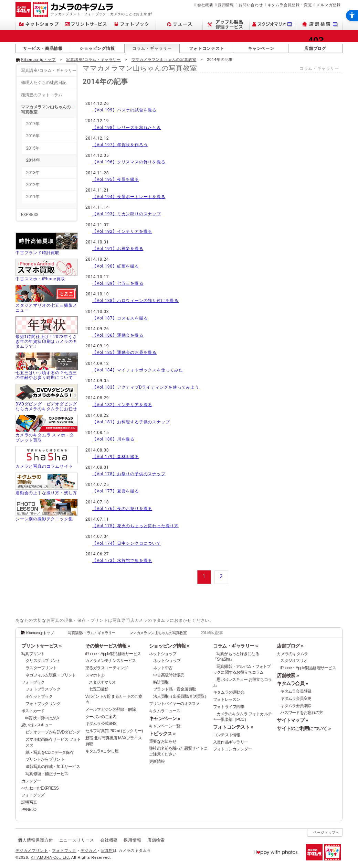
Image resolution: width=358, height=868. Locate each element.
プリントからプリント (45, 759)
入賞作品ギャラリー (231, 742)
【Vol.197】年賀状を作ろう (120, 145)
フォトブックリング (43, 704)
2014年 (33, 160)
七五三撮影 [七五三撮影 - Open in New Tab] (98, 689)
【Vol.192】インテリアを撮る (122, 231)
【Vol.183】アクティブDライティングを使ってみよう (146, 387)
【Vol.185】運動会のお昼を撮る (124, 352)
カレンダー (31, 781)
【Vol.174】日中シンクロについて (127, 543)
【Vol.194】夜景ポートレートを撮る (129, 197)
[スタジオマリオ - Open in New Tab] (273, 24)
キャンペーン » (165, 718)
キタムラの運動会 (229, 692)
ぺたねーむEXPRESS (40, 788)
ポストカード (33, 711)
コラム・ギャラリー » (235, 646)
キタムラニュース (165, 711)
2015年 (33, 148)
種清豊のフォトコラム (42, 95)
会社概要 (205, 5)
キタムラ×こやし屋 (102, 751)
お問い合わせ (251, 5)
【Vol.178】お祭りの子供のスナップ (129, 474)
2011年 (33, 197)
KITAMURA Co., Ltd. (50, 857)
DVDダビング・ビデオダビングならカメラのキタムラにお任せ (46, 406)
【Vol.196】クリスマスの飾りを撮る (129, 162)
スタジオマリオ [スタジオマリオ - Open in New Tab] (102, 682)
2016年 (33, 136)
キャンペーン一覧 (165, 726)
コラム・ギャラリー (152, 48)
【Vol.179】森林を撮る (116, 457)
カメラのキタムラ (292, 654)
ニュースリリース (77, 840)
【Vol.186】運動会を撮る (118, 335)
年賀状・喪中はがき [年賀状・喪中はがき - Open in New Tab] (42, 718)
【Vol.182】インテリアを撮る (122, 405)
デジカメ (89, 850)
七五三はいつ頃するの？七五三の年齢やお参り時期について (46, 375)
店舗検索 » (288, 675)
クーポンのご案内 (101, 717)
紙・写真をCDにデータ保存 (50, 752)
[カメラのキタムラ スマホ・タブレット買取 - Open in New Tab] (47, 429)
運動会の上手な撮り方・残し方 (46, 493)
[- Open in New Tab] (328, 59)
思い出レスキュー (37, 725)
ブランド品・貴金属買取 (175, 689)
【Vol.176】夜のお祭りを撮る (122, 509)
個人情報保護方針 (35, 840)
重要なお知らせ (163, 741)
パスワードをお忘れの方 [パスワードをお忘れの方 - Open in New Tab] (302, 713)
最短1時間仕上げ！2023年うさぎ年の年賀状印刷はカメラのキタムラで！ (46, 342)
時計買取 (161, 682)
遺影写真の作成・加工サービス (53, 767)
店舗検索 (156, 840)
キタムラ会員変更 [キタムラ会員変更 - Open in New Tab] (296, 698)
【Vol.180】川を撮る (113, 439)
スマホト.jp (95, 675)
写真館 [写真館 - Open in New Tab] (107, 850)
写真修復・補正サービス (47, 774)
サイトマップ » (292, 720)
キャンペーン (261, 48)
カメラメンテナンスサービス (111, 661)
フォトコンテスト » (233, 727)
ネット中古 (163, 668)
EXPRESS (30, 215)
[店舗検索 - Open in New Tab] (319, 24)
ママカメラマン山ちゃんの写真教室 (164, 60)
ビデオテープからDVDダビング (53, 732)
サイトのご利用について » (304, 728)
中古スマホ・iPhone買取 (40, 279)
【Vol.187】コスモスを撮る (120, 318)
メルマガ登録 (329, 5)
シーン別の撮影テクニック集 (44, 519)
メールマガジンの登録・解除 (111, 709)
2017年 (33, 124)
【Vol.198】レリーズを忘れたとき (127, 128)
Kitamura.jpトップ (39, 60)
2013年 (33, 173)
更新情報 (157, 761)
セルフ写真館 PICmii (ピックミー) (114, 731)
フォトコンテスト (207, 48)
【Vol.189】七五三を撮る (118, 283)
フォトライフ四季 (229, 707)
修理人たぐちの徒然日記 (44, 83)
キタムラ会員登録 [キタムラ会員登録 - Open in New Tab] (296, 691)
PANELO (29, 810)
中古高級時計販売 (169, 675)
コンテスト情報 (227, 735)
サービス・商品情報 (43, 48)
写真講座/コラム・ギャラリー (93, 60)
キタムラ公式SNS (101, 724)
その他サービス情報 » (108, 646)
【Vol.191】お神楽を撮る (118, 249)
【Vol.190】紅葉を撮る (116, 266)
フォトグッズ (33, 795)
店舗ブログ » (290, 646)
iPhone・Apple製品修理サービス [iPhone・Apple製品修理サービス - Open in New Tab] (308, 668)
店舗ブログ (315, 48)
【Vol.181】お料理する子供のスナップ (131, 422)
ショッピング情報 (97, 48)
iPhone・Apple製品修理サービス (113, 654)
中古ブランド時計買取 (38, 253)
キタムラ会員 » (292, 683)
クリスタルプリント (43, 661)
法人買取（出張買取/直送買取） (181, 696)
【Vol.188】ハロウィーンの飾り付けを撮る (135, 301)
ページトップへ (326, 832)
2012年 (33, 185)
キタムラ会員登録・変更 (290, 5)
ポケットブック (39, 696)
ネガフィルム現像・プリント (51, 675)
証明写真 (29, 802)
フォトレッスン (227, 699)
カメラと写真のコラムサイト (44, 466)
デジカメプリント (32, 850)
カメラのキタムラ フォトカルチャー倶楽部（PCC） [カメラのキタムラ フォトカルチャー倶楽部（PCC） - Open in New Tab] (243, 717)
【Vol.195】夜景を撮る (116, 180)
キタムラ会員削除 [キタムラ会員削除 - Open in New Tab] (296, 706)
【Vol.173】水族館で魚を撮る (122, 561)
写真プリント (33, 654)
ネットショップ (163, 654)
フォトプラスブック (43, 689)
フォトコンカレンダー (233, 749)
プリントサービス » (41, 646)
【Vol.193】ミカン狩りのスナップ (127, 214)
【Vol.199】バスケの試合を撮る (124, 110)
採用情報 (226, 5)
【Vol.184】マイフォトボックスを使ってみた (138, 370)
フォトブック (33, 682)
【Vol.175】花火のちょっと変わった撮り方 (135, 526)
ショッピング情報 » (169, 646)
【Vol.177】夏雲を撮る (116, 491)
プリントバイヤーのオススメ (174, 704)
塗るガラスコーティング (107, 668)
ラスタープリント (41, 668)
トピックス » (162, 734)
